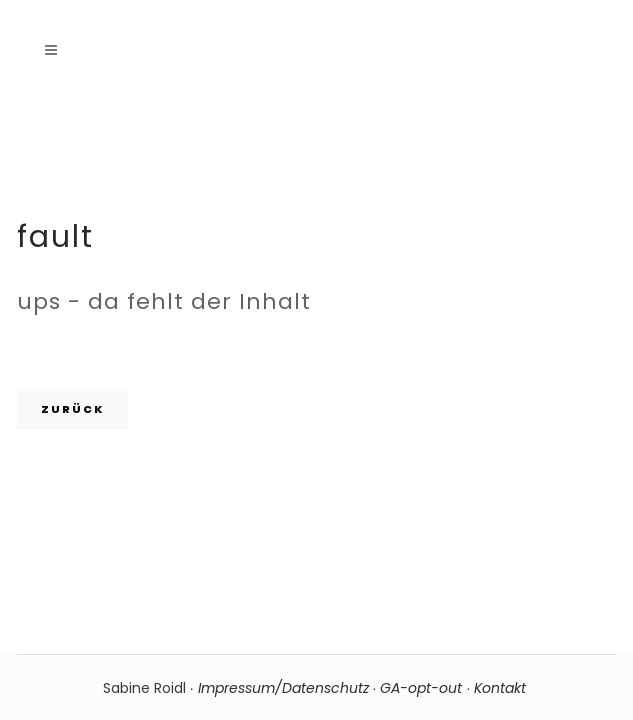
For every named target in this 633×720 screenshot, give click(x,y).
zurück (72, 409)
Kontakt (502, 688)
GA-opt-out (421, 688)
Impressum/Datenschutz (283, 688)
